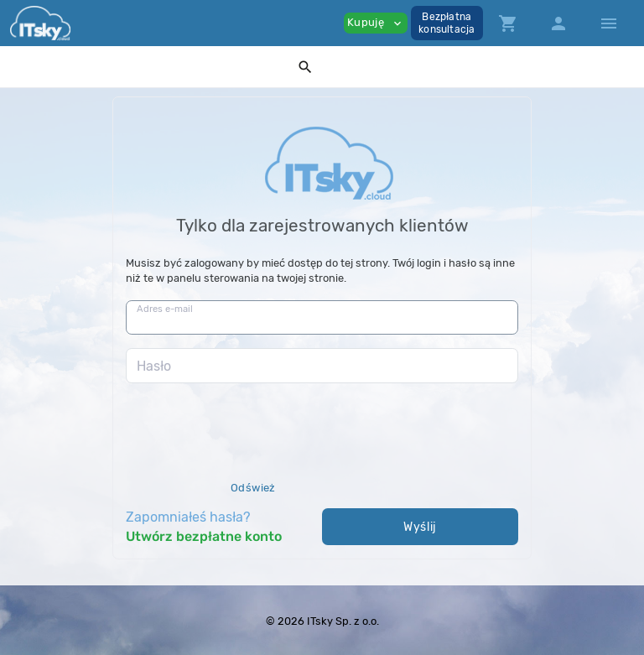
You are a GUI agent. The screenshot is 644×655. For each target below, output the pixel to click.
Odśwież (253, 488)
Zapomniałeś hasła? (188, 517)
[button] (305, 67)
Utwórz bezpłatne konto (204, 536)
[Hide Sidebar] (609, 23)
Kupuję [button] (376, 23)
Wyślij (420, 527)
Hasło (154, 366)
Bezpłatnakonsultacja (447, 23)
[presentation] (253, 449)
